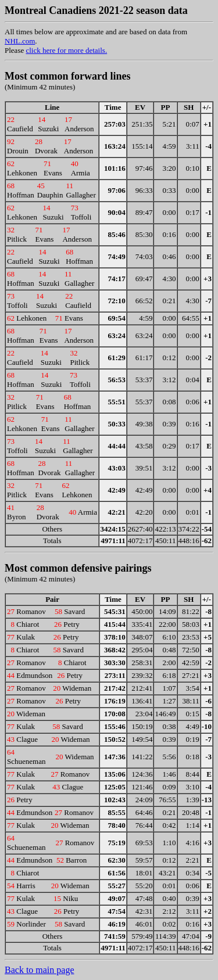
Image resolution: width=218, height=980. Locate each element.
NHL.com (20, 41)
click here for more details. (66, 50)
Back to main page (40, 970)
